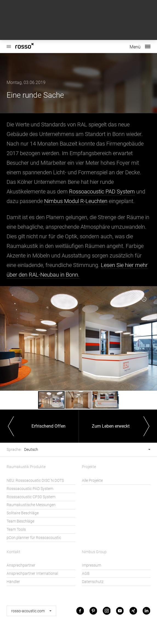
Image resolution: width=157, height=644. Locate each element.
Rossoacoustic (9, 44)
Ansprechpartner (21, 565)
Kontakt (13, 552)
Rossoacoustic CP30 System (31, 497)
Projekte (89, 467)
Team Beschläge (20, 521)
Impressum (92, 565)
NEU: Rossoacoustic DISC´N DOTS (35, 481)
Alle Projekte (92, 481)
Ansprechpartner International (32, 574)
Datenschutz (93, 582)
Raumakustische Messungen (31, 505)
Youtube (120, 611)
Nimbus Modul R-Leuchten (76, 201)
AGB (86, 574)
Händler (13, 582)
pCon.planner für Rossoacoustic (34, 538)
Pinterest (93, 611)
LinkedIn (146, 611)
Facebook (80, 611)
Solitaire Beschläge (23, 513)
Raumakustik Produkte (26, 467)
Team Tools (16, 530)
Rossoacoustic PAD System (102, 192)
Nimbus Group (94, 552)
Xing (133, 611)
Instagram (107, 611)
